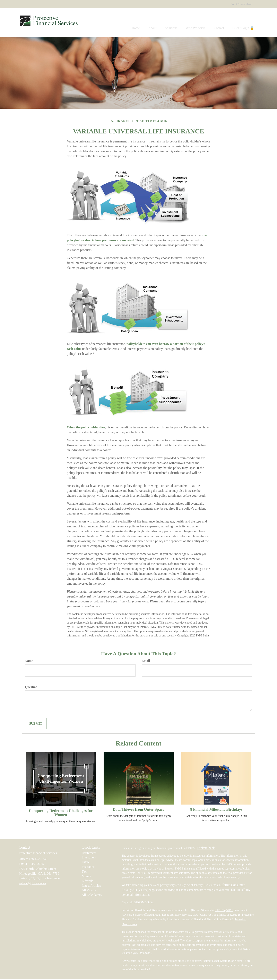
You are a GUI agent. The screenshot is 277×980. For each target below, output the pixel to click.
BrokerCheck (206, 849)
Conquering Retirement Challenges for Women (61, 813)
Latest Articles (91, 886)
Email (146, 661)
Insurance (88, 868)
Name (29, 661)
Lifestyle (88, 882)
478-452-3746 (242, 4)
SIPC (230, 911)
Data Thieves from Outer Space (138, 810)
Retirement (89, 853)
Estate (86, 863)
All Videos (89, 891)
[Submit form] (36, 724)
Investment (89, 858)
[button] (144, 23)
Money (86, 877)
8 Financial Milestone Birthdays (216, 810)
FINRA (220, 911)
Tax (84, 872)
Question (31, 688)
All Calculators (92, 896)
